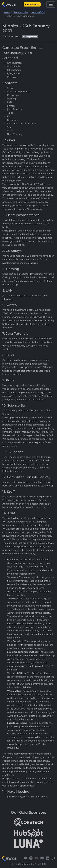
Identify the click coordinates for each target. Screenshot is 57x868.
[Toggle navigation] (51, 4)
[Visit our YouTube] (42, 859)
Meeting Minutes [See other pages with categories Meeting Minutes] (30, 37)
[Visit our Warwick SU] (37, 859)
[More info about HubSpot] (28, 833)
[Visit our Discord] (25, 859)
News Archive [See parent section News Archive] (21, 12)
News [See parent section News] (7, 12)
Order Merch (32, 4)
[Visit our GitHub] (53, 859)
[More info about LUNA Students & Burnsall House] (28, 844)
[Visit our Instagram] (31, 859)
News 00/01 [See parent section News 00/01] (38, 12)
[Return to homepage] (9, 5)
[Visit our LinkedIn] (48, 859)
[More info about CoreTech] (28, 822)
